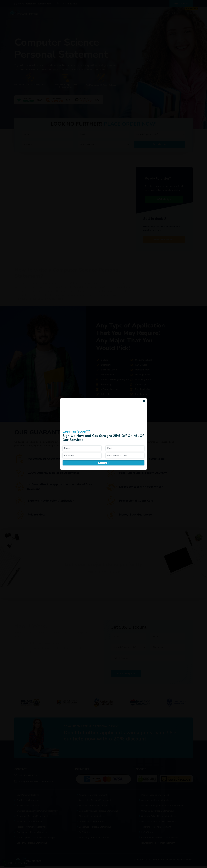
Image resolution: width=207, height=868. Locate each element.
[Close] (144, 401)
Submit (103, 463)
